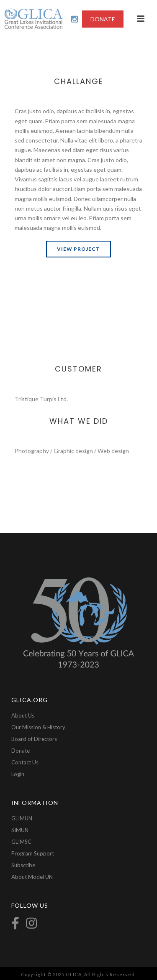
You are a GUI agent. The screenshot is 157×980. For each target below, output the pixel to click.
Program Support (33, 853)
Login (18, 774)
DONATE (103, 19)
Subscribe (23, 865)
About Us (23, 715)
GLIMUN (22, 818)
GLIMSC (21, 842)
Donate (21, 751)
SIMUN (20, 830)
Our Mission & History (38, 727)
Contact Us (25, 762)
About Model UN (32, 877)
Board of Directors (34, 739)
